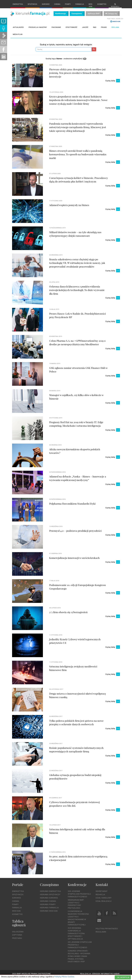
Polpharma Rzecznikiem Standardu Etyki (72, 506)
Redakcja (100, 897)
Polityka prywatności (107, 931)
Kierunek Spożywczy (50, 897)
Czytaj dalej (113, 83)
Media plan (18, 37)
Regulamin (101, 934)
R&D (95, 30)
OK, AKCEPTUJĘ (123, 977)
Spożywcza (32, 4)
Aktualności (18, 30)
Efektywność (71, 30)
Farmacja (80, 4)
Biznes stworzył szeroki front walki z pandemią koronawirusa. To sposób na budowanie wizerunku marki (78, 157)
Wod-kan (91, 5)
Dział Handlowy (104, 900)
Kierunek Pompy (48, 907)
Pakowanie (56, 30)
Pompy (68, 4)
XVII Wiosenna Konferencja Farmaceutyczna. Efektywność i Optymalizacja (76, 936)
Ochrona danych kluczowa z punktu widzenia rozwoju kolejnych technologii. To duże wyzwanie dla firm (77, 292)
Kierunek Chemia (48, 903)
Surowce (46, 4)
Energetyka (18, 4)
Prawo (104, 30)
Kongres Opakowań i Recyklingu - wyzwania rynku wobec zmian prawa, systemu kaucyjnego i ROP (79, 959)
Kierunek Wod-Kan (49, 913)
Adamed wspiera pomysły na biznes (69, 207)
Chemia (57, 4)
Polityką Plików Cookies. (64, 977)
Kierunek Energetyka (50, 894)
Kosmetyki (102, 4)
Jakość (85, 30)
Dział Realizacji (104, 903)
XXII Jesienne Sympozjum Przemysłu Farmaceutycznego (79, 896)
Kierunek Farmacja (49, 910)
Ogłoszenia (18, 934)
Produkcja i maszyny (38, 30)
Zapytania (17, 937)
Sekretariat (102, 894)
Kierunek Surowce (49, 900)
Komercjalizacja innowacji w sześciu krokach (74, 560)
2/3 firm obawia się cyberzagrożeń (68, 614)
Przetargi (17, 941)
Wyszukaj (115, 5)
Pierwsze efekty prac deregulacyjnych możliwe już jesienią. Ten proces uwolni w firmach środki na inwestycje (77, 75)
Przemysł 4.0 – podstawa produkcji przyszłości (75, 533)
